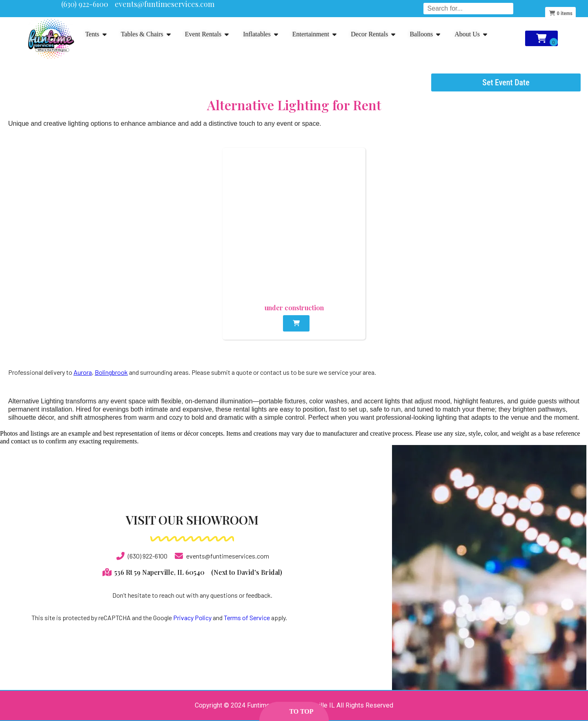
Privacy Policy (192, 618)
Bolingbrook (111, 372)
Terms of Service (247, 618)
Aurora (83, 372)
